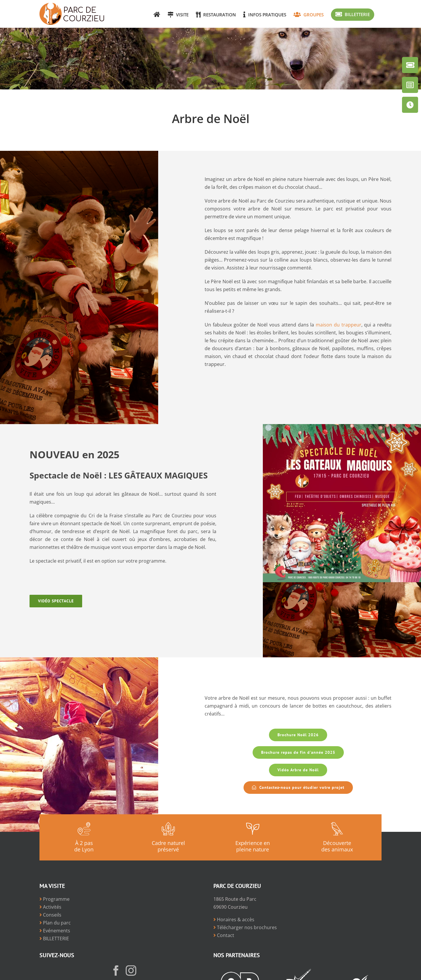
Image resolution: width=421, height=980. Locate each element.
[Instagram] (131, 971)
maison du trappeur (339, 325)
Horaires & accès (234, 919)
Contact (224, 935)
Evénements (55, 931)
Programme (55, 899)
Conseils (50, 915)
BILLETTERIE (54, 938)
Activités (50, 907)
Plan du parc (55, 923)
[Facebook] (116, 971)
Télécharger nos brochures (245, 927)
